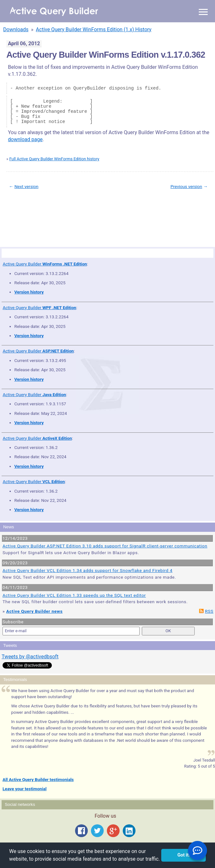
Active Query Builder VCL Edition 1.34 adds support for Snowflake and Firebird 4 (87, 570)
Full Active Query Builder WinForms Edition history (54, 159)
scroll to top (199, 211)
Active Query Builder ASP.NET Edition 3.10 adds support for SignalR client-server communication (105, 546)
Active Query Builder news (35, 611)
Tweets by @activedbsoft (30, 657)
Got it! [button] (184, 855)
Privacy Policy (52, 216)
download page (25, 139)
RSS (209, 611)
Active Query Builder (45, 264)
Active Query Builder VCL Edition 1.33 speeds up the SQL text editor (74, 595)
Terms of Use (32, 216)
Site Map (16, 216)
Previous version (186, 186)
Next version (26, 186)
